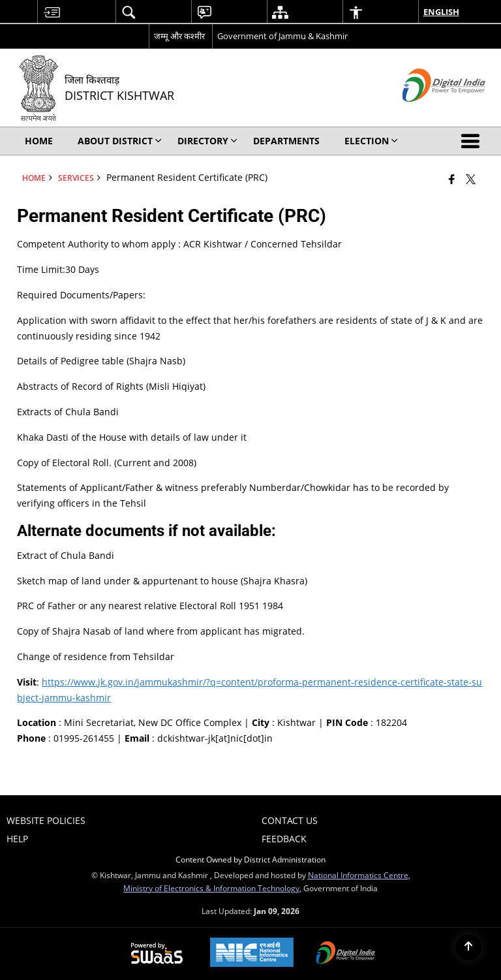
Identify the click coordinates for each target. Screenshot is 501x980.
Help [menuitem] (17, 839)
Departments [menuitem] (286, 141)
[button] (473, 141)
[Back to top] (468, 947)
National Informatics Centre (358, 875)
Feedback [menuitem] (284, 839)
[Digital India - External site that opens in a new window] (428, 113)
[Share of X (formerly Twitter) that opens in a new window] (471, 179)
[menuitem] (52, 12)
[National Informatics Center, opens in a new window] (252, 954)
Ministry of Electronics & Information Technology (211, 888)
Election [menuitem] (371, 141)
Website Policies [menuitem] (46, 820)
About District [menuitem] (120, 141)
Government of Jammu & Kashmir (282, 36)
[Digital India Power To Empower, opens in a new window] (346, 954)
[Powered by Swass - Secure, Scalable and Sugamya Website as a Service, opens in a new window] (157, 954)
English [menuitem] (441, 12)
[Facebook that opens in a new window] (452, 179)
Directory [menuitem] (207, 141)
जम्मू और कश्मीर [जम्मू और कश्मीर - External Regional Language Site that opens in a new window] (179, 36)
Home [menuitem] (39, 141)
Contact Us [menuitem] (290, 820)
